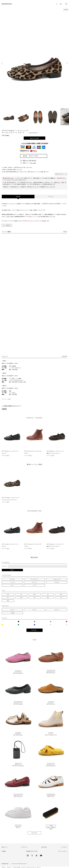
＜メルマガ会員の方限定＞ (35, 143)
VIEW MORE (34, 833)
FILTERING (34, 630)
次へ (67, 63)
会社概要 (4, 851)
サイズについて (24, 847)
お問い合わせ (44, 847)
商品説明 (18, 197)
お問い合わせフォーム (61, 174)
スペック (51, 197)
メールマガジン (64, 847)
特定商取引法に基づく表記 (32, 851)
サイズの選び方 (7, 225)
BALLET (4, 409)
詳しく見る (33, 163)
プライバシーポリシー (63, 851)
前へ (2, 63)
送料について (5, 847)
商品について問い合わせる (30, 160)
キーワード (4, 566)
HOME (3, 867)
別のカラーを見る (34, 156)
